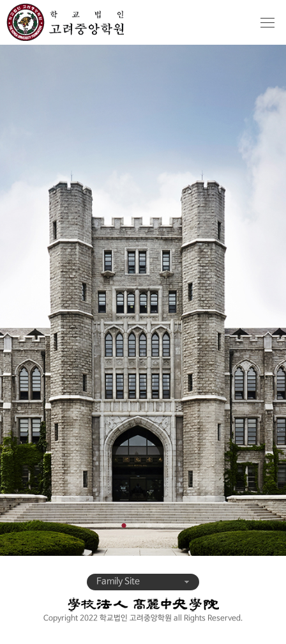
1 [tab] (124, 523)
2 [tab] (137, 523)
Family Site (143, 582)
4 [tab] (162, 523)
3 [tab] (149, 523)
